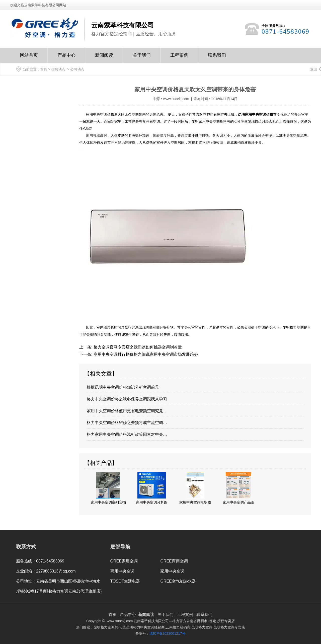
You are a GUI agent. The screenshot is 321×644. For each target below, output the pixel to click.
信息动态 (58, 69)
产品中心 (66, 58)
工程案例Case (179, 58)
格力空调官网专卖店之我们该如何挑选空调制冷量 (137, 347)
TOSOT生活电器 (125, 581)
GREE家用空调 (124, 561)
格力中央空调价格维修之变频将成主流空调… (127, 423)
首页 (44, 69)
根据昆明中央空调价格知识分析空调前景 (123, 387)
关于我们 (142, 58)
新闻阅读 (104, 58)
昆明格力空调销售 (297, 327)
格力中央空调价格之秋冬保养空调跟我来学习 (127, 399)
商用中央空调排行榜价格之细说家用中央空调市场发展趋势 (145, 354)
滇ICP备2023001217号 (167, 633)
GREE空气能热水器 (178, 581)
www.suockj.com (176, 99)
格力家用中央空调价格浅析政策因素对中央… (127, 434)
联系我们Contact (217, 58)
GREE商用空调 (174, 561)
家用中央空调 (172, 571)
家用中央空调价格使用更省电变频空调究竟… (127, 411)
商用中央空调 (122, 571)
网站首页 (29, 58)
